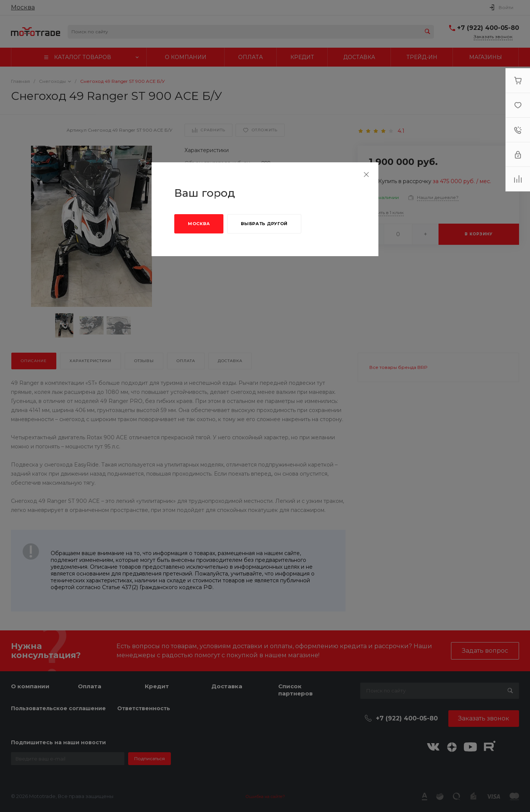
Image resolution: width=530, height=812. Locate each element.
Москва (199, 224)
